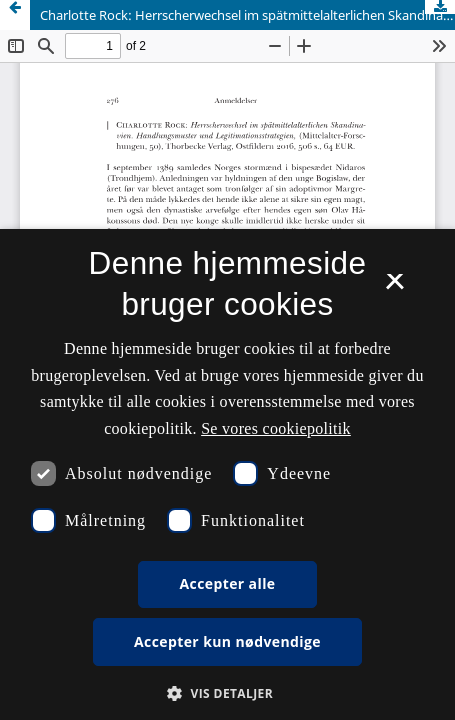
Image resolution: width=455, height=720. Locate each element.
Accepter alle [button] (227, 583)
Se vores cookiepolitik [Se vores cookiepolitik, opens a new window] (276, 428)
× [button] (394, 288)
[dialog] (227, 474)
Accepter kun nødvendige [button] (227, 641)
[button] (227, 693)
